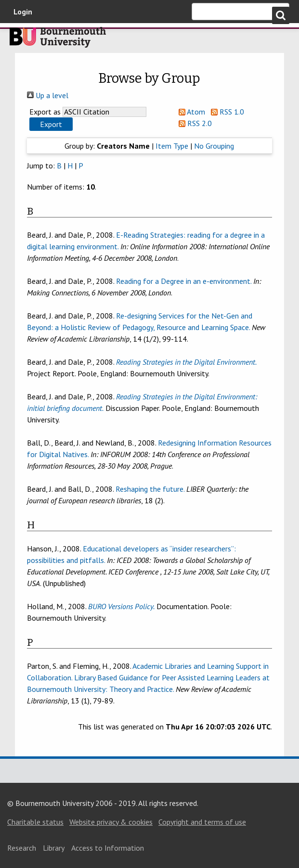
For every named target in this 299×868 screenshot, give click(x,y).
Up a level (48, 95)
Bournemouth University (58, 40)
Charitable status (35, 822)
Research (22, 848)
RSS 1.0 (226, 112)
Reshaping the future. (150, 489)
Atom (190, 112)
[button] (51, 124)
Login (23, 12)
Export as (45, 112)
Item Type (172, 146)
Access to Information (108, 848)
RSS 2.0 (193, 123)
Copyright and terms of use (202, 822)
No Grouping (214, 146)
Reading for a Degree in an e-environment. (184, 281)
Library (54, 848)
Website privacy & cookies (111, 822)
